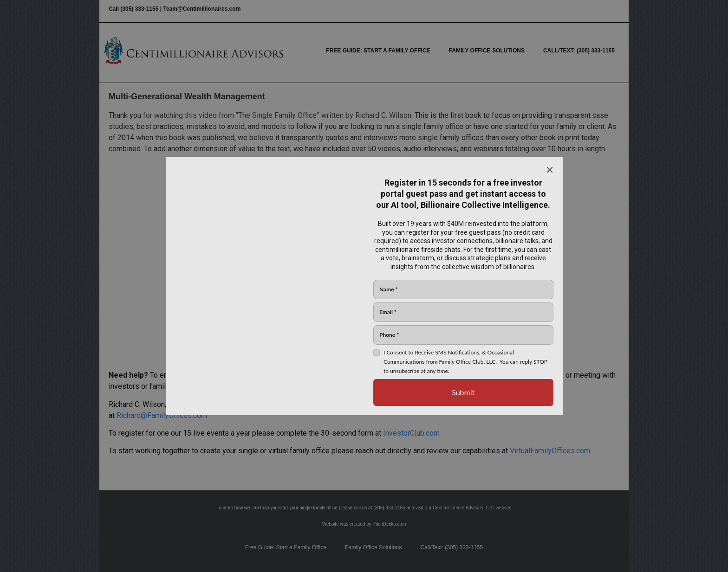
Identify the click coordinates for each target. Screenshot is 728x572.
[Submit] (463, 392)
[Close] (550, 170)
